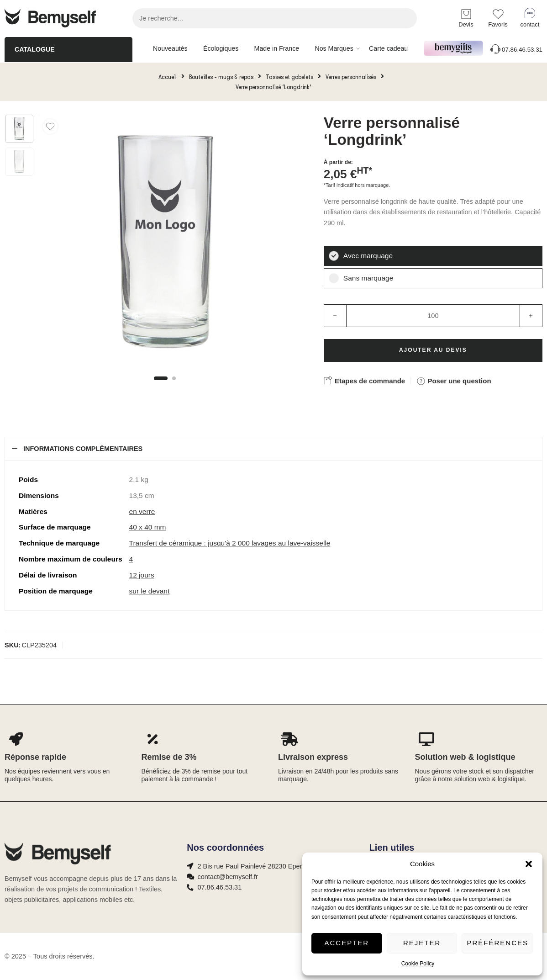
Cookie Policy (418, 964)
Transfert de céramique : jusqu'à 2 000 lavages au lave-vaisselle (230, 543)
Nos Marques (334, 48)
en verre (142, 511)
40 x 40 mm (148, 527)
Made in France (277, 48)
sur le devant (150, 591)
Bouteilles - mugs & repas (221, 77)
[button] (529, 864)
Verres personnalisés (351, 77)
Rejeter (422, 943)
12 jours (142, 575)
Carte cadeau (388, 48)
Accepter (347, 943)
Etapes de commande (364, 380)
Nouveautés (170, 48)
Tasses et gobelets (289, 77)
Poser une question (454, 381)
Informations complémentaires (83, 449)
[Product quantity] (433, 316)
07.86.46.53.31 (516, 50)
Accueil (168, 77)
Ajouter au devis (433, 350)
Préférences (497, 943)
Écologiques (221, 48)
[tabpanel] (165, 244)
